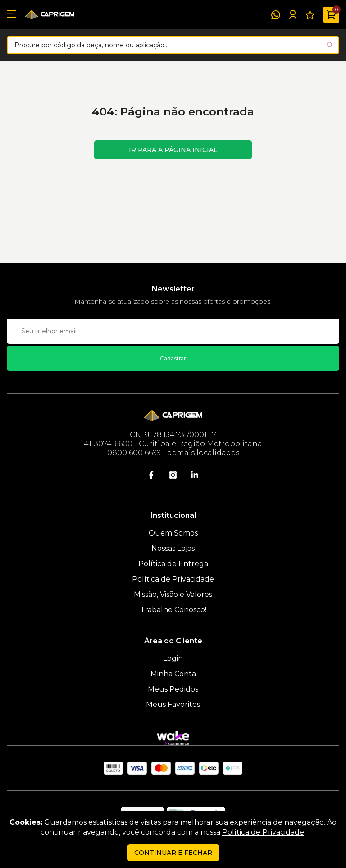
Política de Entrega (173, 564)
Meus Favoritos (173, 704)
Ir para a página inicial (173, 150)
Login (173, 658)
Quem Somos (173, 533)
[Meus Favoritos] (310, 15)
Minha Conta (173, 674)
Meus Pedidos (173, 689)
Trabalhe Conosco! (173, 610)
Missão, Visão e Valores (173, 594)
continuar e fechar (173, 853)
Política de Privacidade (173, 579)
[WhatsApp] (276, 15)
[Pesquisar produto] (330, 45)
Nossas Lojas (173, 548)
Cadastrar (173, 358)
